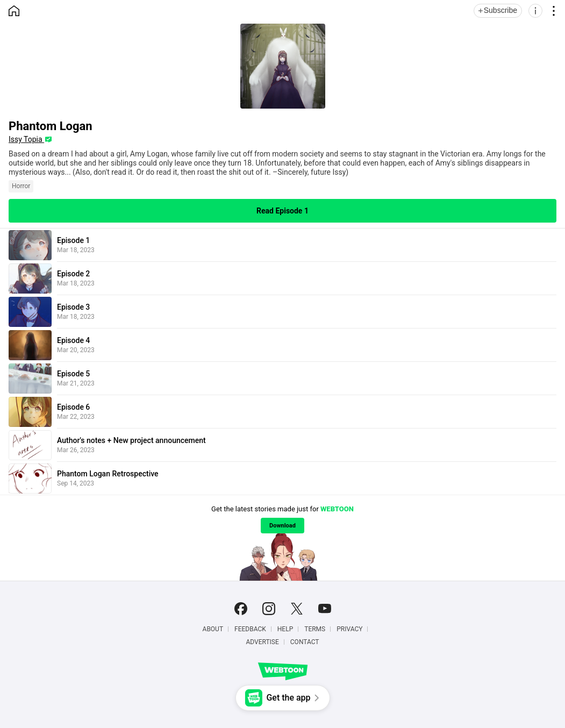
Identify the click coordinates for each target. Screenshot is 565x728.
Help (285, 629)
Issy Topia (26, 139)
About (213, 629)
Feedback (250, 629)
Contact (305, 642)
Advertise (262, 642)
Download (282, 526)
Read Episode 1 (282, 211)
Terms (315, 629)
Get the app (288, 698)
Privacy (349, 629)
